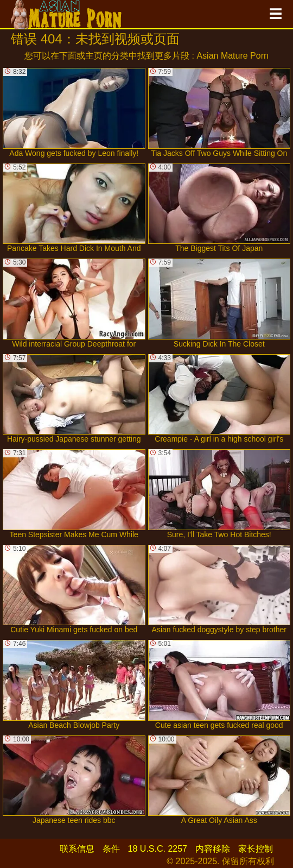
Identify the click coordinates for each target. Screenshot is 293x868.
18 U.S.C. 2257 (158, 849)
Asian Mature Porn (233, 56)
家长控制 (256, 849)
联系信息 (77, 849)
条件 (111, 849)
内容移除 (213, 849)
